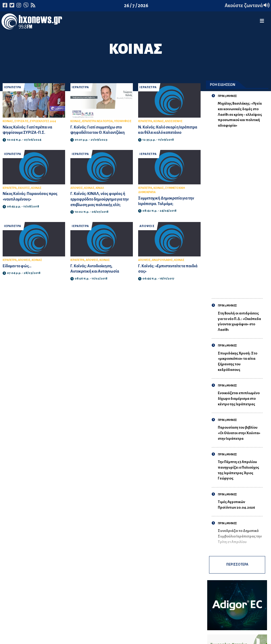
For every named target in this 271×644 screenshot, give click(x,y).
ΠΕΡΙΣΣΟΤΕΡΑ (240, 566)
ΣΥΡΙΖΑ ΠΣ (21, 121)
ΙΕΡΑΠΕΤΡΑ (13, 87)
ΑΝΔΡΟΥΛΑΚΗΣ (162, 260)
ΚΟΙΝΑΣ (8, 121)
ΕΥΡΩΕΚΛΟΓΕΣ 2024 (43, 121)
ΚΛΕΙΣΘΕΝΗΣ (174, 121)
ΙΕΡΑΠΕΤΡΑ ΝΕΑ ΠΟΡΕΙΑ (97, 121)
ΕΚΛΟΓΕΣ (24, 188)
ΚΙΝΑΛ (100, 188)
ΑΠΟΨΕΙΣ (77, 188)
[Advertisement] (240, 210)
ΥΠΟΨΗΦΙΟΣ (123, 121)
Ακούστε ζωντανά (247, 6)
